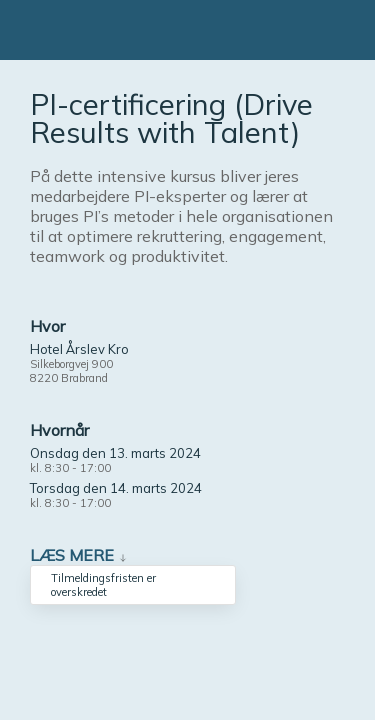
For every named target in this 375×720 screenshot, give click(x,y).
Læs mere (72, 555)
